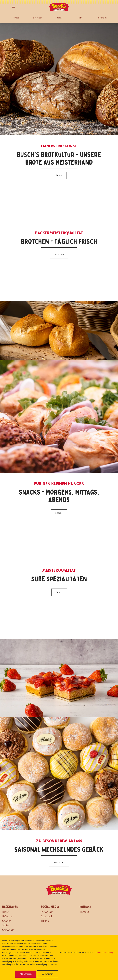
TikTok (45, 921)
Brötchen (38, 18)
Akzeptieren (26, 974)
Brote (16, 18)
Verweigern (48, 974)
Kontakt (84, 912)
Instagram (47, 912)
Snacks (59, 18)
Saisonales (102, 18)
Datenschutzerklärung (103, 953)
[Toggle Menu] (14, 7)
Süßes (81, 18)
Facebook (47, 917)
